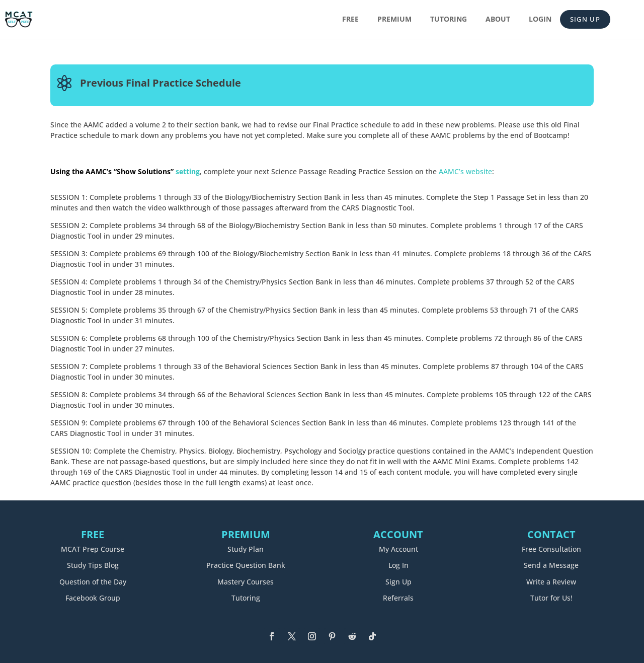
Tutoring (449, 20)
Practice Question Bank (246, 565)
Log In (398, 565)
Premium (394, 20)
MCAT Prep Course (93, 549)
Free (350, 20)
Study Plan (246, 549)
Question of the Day (93, 582)
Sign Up (585, 19)
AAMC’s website (465, 171)
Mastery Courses (246, 582)
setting (125, 171)
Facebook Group (93, 598)
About (498, 20)
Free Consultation (551, 549)
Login (540, 20)
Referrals (398, 598)
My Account (398, 549)
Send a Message (551, 565)
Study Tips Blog (93, 565)
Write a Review (551, 582)
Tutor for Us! (551, 598)
